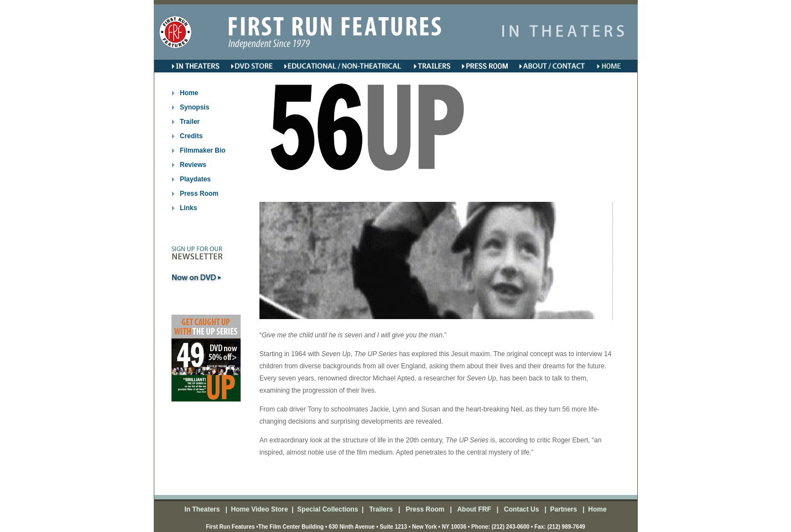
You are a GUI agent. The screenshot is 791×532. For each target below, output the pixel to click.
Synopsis (194, 107)
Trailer (190, 122)
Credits (191, 136)
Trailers (382, 509)
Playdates (195, 179)
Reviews (193, 165)
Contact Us (521, 509)
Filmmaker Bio (203, 150)
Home (189, 93)
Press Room (199, 194)
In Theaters (203, 509)
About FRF (473, 509)
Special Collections (327, 509)
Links (188, 208)
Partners (563, 509)
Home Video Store (259, 509)
